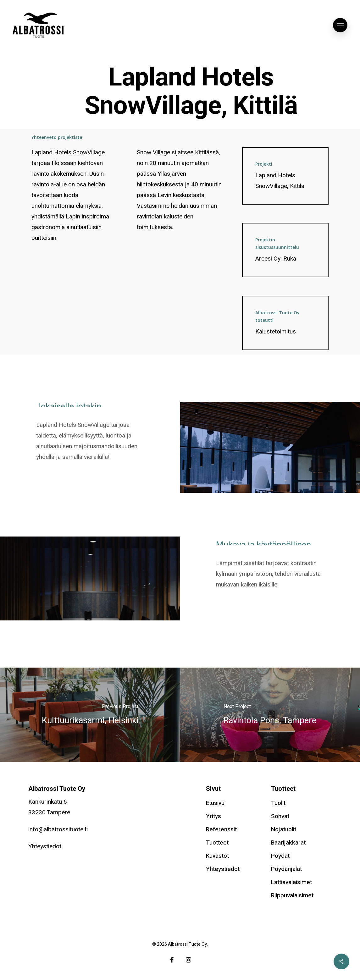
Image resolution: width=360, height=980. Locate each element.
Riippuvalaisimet (292, 895)
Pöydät (280, 856)
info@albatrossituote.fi (58, 829)
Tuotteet (217, 843)
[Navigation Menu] (340, 25)
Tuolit (278, 803)
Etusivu (215, 803)
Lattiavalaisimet (291, 882)
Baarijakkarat (288, 843)
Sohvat (280, 816)
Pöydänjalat (286, 869)
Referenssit (221, 829)
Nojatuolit (284, 829)
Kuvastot (217, 856)
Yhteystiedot (45, 846)
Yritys (213, 816)
